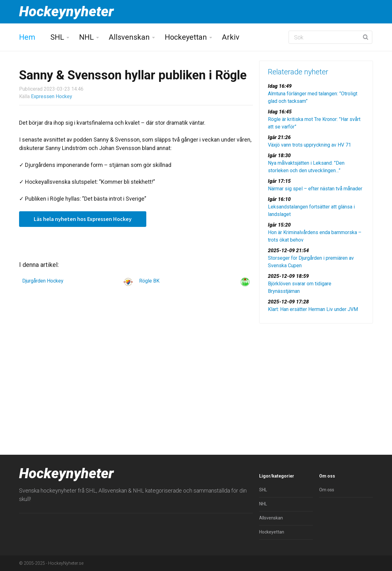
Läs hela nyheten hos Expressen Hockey (83, 219)
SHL (57, 37)
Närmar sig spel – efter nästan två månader (315, 189)
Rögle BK (149, 281)
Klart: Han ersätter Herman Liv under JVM (313, 309)
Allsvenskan (129, 37)
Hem (27, 37)
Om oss (327, 490)
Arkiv (231, 37)
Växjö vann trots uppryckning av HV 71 (309, 145)
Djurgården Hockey (43, 281)
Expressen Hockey (52, 96)
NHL (86, 37)
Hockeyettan (186, 37)
